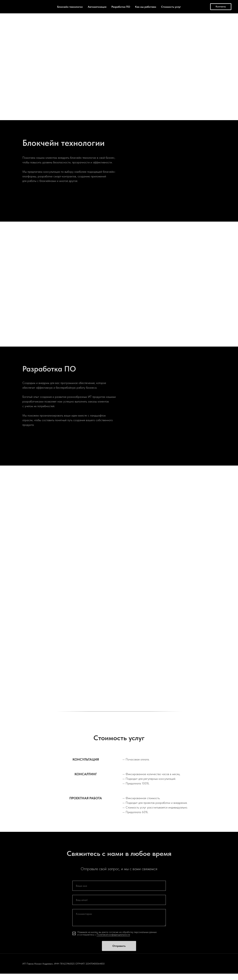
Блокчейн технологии (70, 7)
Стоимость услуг (171, 7)
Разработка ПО (121, 7)
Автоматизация (97, 7)
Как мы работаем (146, 7)
